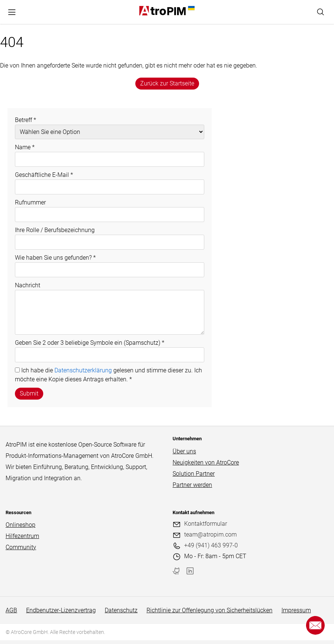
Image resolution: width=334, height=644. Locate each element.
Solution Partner (194, 474)
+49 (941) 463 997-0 (211, 545)
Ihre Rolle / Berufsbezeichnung (55, 230)
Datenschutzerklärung (83, 370)
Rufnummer (30, 202)
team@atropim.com (210, 534)
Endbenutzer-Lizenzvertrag (61, 610)
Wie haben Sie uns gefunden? (55, 258)
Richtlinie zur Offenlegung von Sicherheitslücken (209, 610)
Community (21, 547)
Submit (29, 393)
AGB (11, 610)
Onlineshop (21, 525)
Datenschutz (121, 610)
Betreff (26, 120)
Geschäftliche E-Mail (44, 175)
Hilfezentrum (22, 536)
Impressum (296, 610)
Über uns (184, 451)
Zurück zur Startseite (167, 83)
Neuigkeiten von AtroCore (206, 462)
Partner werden (192, 485)
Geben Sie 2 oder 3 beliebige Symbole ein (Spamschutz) (90, 343)
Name (25, 147)
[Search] (321, 12)
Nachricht (28, 285)
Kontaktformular (206, 524)
